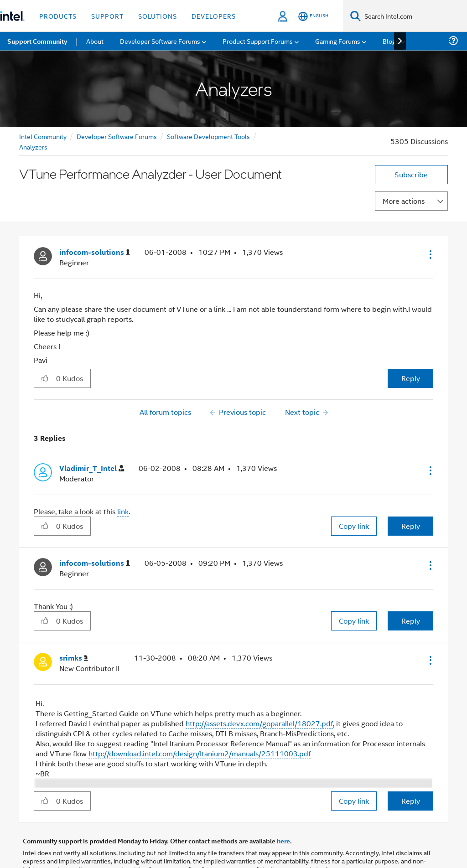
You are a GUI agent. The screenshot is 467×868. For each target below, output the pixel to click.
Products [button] (58, 16)
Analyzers (33, 147)
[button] (430, 254)
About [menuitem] (95, 41)
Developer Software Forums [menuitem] (160, 41)
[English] (313, 16)
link (123, 511)
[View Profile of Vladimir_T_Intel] (92, 468)
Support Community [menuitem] (37, 41)
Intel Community (43, 136)
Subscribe (411, 174)
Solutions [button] (158, 16)
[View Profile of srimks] (74, 658)
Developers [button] (214, 16)
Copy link (354, 526)
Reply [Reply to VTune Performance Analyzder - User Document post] (411, 378)
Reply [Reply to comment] (411, 526)
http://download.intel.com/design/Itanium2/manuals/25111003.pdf (200, 753)
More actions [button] (404, 201)
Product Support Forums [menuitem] (258, 41)
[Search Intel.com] (414, 16)
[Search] (355, 16)
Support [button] (107, 16)
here (283, 841)
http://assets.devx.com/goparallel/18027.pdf (259, 723)
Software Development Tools (208, 136)
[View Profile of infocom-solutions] (95, 252)
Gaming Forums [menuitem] (338, 41)
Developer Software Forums (117, 136)
